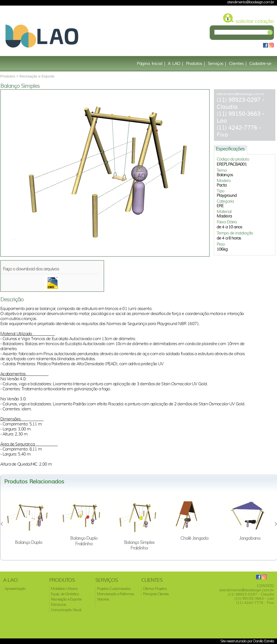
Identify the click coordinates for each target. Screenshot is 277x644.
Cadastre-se (260, 64)
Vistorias (103, 599)
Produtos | (195, 64)
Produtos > (10, 76)
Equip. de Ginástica (65, 594)
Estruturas (58, 605)
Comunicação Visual (66, 610)
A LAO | (175, 64)
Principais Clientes (156, 594)
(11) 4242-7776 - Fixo (255, 603)
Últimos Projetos (155, 589)
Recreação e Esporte (37, 76)
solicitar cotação (255, 21)
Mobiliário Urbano (64, 589)
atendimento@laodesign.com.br (240, 94)
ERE (220, 206)
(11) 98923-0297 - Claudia (251, 594)
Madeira (224, 216)
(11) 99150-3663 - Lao (254, 598)
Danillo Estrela (264, 641)
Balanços (225, 175)
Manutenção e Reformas (115, 594)
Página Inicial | (151, 64)
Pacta (222, 185)
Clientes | (238, 64)
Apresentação (15, 589)
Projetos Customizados (114, 589)
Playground (227, 195)
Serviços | (217, 64)
